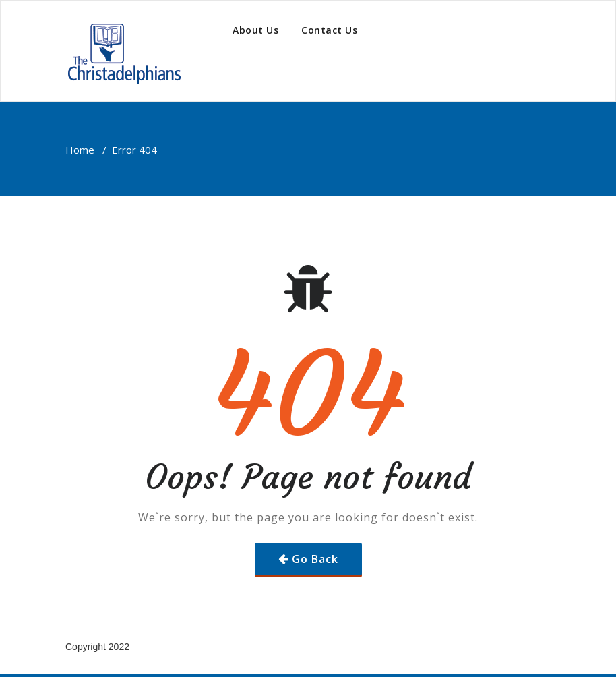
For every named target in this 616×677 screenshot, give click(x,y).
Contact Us (329, 30)
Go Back (315, 559)
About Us (255, 30)
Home (80, 150)
